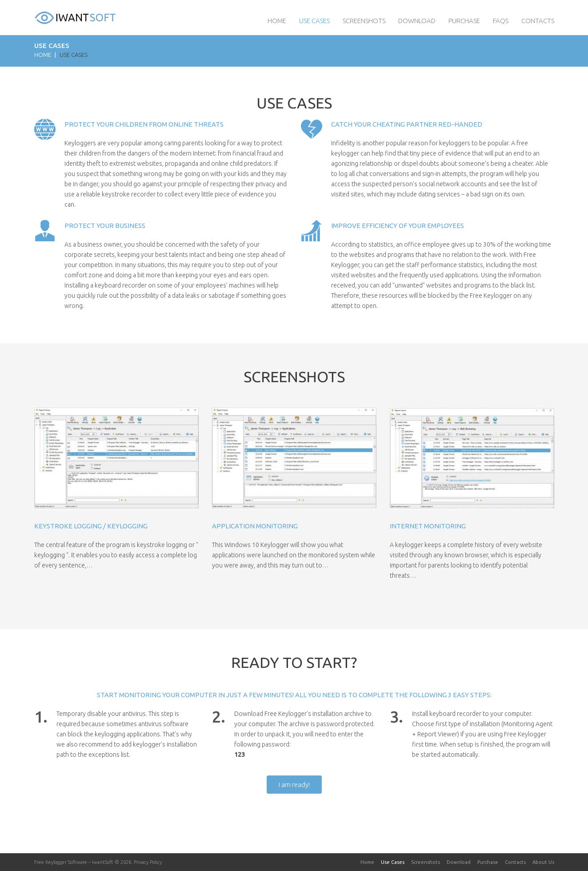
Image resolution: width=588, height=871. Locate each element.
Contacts (538, 21)
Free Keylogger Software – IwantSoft (74, 862)
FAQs (501, 21)
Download (417, 21)
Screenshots (364, 21)
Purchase (464, 21)
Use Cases (314, 21)
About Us (543, 862)
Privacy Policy (148, 862)
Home (277, 21)
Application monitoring (255, 526)
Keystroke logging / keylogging (91, 526)
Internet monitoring (428, 526)
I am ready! (294, 785)
